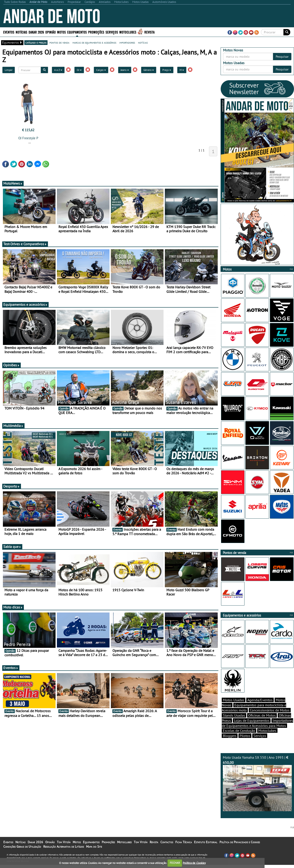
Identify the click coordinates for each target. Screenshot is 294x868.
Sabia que (12, 547)
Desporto (12, 486)
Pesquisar (282, 57)
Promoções (96, 32)
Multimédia (13, 426)
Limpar (9, 70)
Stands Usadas (234, 715)
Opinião (51, 32)
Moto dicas (13, 607)
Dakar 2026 (36, 32)
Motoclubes (128, 32)
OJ (79, 70)
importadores (127, 42)
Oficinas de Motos (262, 715)
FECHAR (175, 863)
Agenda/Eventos (260, 700)
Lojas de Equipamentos (252, 720)
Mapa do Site (94, 847)
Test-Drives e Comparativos (25, 244)
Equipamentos (77, 32)
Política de (194, 863)
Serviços (112, 32)
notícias (143, 42)
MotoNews (13, 183)
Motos (61, 32)
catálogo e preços (36, 42)
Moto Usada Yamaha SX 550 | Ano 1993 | (257, 783)
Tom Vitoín (64, 842)
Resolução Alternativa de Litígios (64, 847)
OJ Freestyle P (28, 138)
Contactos (167, 842)
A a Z (58, 70)
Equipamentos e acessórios (25, 304)
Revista (149, 32)
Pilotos (245, 736)
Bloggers (230, 736)
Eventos (9, 32)
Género (149, 70)
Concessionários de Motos (270, 710)
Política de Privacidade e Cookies (240, 842)
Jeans (125, 70)
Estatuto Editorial (206, 842)
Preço (167, 70)
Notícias (21, 32)
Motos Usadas (234, 700)
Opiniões (11, 365)
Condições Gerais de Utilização (22, 847)
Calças (101, 70)
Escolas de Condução (239, 731)
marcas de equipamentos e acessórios (94, 42)
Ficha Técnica (184, 842)
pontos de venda (59, 42)
